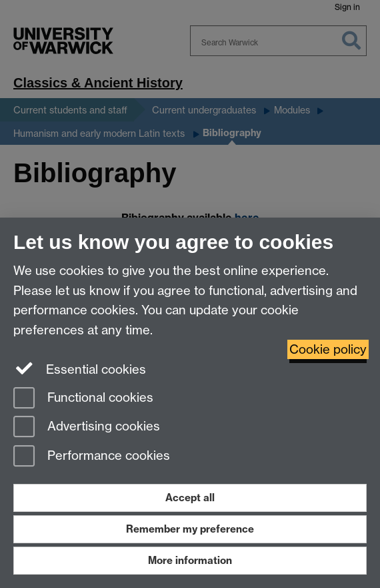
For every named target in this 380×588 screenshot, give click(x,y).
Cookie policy (328, 349)
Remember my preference (190, 529)
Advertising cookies (87, 427)
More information (190, 560)
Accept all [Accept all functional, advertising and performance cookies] (190, 498)
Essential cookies (80, 368)
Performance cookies (92, 457)
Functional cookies (83, 399)
